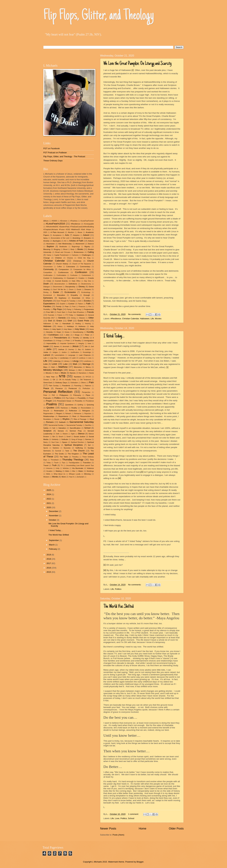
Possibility (82, 398)
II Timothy (77, 341)
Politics (118, 589)
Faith (88, 304)
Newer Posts (108, 829)
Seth (58, 434)
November (54, 516)
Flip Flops (57, 309)
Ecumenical (48, 295)
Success (67, 448)
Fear (67, 306)
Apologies (57, 241)
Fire (90, 307)
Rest (74, 416)
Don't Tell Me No (60, 290)
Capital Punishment (61, 255)
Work (64, 477)
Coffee (59, 267)
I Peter (86, 335)
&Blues (46, 221)
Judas (46, 352)
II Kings (59, 341)
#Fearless (74, 221)
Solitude (65, 439)
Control (46, 278)
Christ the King (84, 258)
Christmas (77, 261)
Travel (46, 465)
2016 (49, 568)
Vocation (49, 471)
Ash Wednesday (65, 244)
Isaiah (46, 346)
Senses (61, 431)
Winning (87, 474)
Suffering (79, 448)
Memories (78, 367)
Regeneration (48, 414)
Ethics (88, 298)
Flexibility (47, 309)
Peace (46, 388)
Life (152, 319)
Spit (89, 445)
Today (48, 463)
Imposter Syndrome (67, 343)
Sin (54, 437)
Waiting (59, 471)
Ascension (51, 244)
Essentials (76, 298)
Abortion (71, 232)
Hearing (88, 324)
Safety (46, 428)
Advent (86, 235)
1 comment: (134, 814)
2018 (49, 559)
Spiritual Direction (77, 442)
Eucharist (48, 301)
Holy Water (68, 329)
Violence (90, 468)
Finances (82, 307)
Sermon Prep (76, 431)
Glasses (82, 318)
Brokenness (79, 252)
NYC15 (88, 377)
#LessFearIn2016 (55, 224)
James (56, 346)
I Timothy (75, 338)
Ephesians (48, 298)
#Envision (64, 221)
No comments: (135, 314)
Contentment (86, 275)
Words (55, 477)
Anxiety (46, 241)
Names (73, 373)
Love (117, 818)
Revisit (57, 419)
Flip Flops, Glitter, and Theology (99, 16)
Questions (69, 405)
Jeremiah (66, 346)
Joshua (61, 349)
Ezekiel (71, 304)
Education (61, 295)
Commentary (85, 267)
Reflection (73, 411)
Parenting (78, 386)
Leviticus (82, 358)
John (49, 349)
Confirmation (48, 275)
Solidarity (55, 439)
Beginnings (76, 247)
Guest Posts (83, 321)
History (60, 326)
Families (47, 306)
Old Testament (86, 380)
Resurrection (85, 416)
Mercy (88, 367)
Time (92, 460)
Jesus (75, 346)
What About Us (60, 474)
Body (72, 249)
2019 (49, 555)
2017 (49, 563)
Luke (65, 364)
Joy (79, 349)
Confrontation (61, 275)
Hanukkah (67, 324)
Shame (65, 434)
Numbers (78, 377)
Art (65, 241)
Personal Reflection (58, 392)
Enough (87, 295)
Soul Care (55, 442)
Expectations (49, 304)
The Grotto (59, 454)
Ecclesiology (86, 292)
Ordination (74, 383)
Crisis (49, 281)
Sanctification (75, 428)
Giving (73, 318)
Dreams (88, 289)
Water (81, 471)
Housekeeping (78, 332)
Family (59, 306)
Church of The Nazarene (82, 264)
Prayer (49, 401)
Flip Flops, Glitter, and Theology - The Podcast (64, 156)
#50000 (54, 221)
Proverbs (79, 401)
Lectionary (64, 358)
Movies (158, 319)
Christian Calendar (131, 319)
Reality (74, 408)
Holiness (82, 326)
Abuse (80, 232)
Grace (59, 321)
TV (62, 465)
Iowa (89, 343)
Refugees (86, 411)
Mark (75, 364)
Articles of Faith (76, 241)
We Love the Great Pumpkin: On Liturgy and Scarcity (137, 64)
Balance (91, 244)
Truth (54, 465)
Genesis (62, 318)
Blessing (47, 249)
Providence (90, 401)
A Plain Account (57, 232)
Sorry (46, 442)
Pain (91, 382)
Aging (45, 238)
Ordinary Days (61, 383)
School (131, 818)
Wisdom (46, 477)
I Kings (76, 335)
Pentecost (73, 388)
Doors (71, 290)
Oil (54, 380)
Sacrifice (88, 425)
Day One (88, 281)
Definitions (73, 284)
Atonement (80, 244)
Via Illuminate (78, 468)
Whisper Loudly (75, 474)
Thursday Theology (73, 459)
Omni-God (48, 383)
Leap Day (54, 358)
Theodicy (75, 457)
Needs (91, 373)
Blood (65, 249)
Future (60, 315)
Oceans (46, 380)
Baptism (50, 246)
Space (65, 442)
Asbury (91, 241)
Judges (55, 352)
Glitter (91, 318)
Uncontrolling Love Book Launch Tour (80, 465)
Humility (90, 332)
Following (77, 309)
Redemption (59, 411)
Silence (81, 434)
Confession (81, 272)
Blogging (57, 249)
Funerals (51, 315)
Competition (48, 272)
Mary (45, 367)
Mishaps (72, 370)
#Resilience (116, 319)
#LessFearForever (87, 221)
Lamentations (59, 355)
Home (143, 829)
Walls (67, 471)
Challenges (86, 255)
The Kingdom (73, 454)
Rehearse (78, 414)
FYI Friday (69, 315)
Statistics (56, 448)
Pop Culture (70, 398)
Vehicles (66, 468)
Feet (74, 307)
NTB (62, 376)
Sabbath (62, 422)
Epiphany (63, 298)
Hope (59, 332)
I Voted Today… (114, 336)
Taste (67, 451)
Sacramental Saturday (82, 422)
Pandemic (66, 386)
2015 (49, 572)
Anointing (76, 238)
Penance (59, 388)
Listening (57, 361)
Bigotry (87, 247)
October (53, 520)
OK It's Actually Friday (68, 380)
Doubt (79, 290)
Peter (45, 395)
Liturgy (76, 361)
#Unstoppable (89, 224)
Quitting (80, 405)
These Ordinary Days (53, 161)
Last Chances (85, 355)
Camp (49, 255)
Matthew (63, 367)
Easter (56, 292)
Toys (63, 463)
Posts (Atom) (118, 835)
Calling (91, 252)
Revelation (47, 419)
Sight (73, 434)
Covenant (71, 278)
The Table (64, 457)
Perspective (86, 392)
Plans (88, 395)
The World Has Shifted (119, 607)
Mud (56, 373)
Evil (80, 301)
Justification (75, 352)
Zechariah (80, 477)
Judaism (88, 349)
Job (86, 346)
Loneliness (87, 361)
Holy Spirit (56, 329)
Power (92, 398)
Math (53, 367)
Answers (87, 238)
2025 (49, 490)
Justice (64, 352)
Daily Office (76, 281)
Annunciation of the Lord (60, 238)
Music (64, 373)
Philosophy (77, 395)
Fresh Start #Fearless (76, 312)
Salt (54, 428)
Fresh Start (61, 312)
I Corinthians (53, 335)
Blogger (140, 862)
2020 (45, 232)
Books (80, 249)
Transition (87, 463)
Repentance (63, 416)
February (53, 549)
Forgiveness (89, 309)
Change (47, 258)
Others (83, 383)
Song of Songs (77, 439)
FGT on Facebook (52, 148)
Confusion (74, 275)
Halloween (145, 319)
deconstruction (60, 284)
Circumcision (48, 267)
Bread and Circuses (63, 252)
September (54, 540)
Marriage (86, 364)
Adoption (76, 235)
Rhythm (66, 419)
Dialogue (47, 287)
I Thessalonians (60, 338)
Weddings (90, 471)
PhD (53, 395)
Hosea (67, 332)
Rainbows (64, 408)
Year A (71, 477)
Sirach (61, 437)
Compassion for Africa (82, 269)
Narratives (83, 373)
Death (46, 284)
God (50, 321)
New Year (51, 377)
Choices (70, 258)
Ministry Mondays (53, 370)
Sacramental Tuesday (74, 425)
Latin (45, 358)
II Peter (67, 341)
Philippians (64, 395)
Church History (62, 264)
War (74, 471)
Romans (50, 422)
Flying (69, 309)
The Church (79, 451)
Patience (88, 386)
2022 (49, 499)
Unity (57, 468)
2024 (49, 494)
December (54, 511)
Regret (59, 413)
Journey (71, 349)
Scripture (47, 431)
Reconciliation (86, 408)
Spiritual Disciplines (74, 445)
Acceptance (57, 235)
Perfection (86, 388)
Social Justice (79, 437)
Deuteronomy (86, 284)
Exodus (87, 301)
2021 (49, 503)
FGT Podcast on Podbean (55, 153)
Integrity (81, 343)
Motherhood (89, 370)
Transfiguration (74, 463)
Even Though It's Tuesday (66, 301)
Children (58, 258)
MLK (80, 370)
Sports (46, 448)
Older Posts (176, 829)
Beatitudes (63, 247)
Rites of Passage (80, 419)
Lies (90, 358)
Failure (80, 304)
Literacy (67, 361)
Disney (82, 287)
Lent (74, 358)
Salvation (62, 428)
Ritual (92, 419)
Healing (78, 324)
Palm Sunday (54, 386)
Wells (48, 474)
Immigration (89, 341)
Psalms (52, 404)
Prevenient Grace (64, 401)
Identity (86, 338)
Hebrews (47, 326)
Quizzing (90, 405)
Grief (70, 321)
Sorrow (88, 439)
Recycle (46, 411)
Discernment (58, 287)
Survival (58, 451)
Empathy (74, 295)
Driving (46, 292)
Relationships (49, 416)
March (52, 545)
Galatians (80, 315)
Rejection (88, 414)
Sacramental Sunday (56, 425)
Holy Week (80, 329)
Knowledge (87, 352)
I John (67, 335)
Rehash (68, 414)
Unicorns (49, 468)
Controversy (58, 278)
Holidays (70, 326)
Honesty (49, 332)
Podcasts (47, 398)
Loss (45, 364)
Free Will (50, 312)
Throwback (55, 460)
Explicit (63, 304)
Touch (56, 463)
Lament (47, 355)
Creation (81, 278)
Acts (67, 235)
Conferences (63, 272)
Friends (90, 312)
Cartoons (75, 255)
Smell (69, 437)
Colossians (71, 267)
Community (48, 269)
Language (72, 355)
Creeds (91, 278)
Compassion (64, 269)
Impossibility (51, 343)
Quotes (50, 408)
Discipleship (70, 287)
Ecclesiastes (70, 292)
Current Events (61, 281)
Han (57, 324)
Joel (92, 346)
